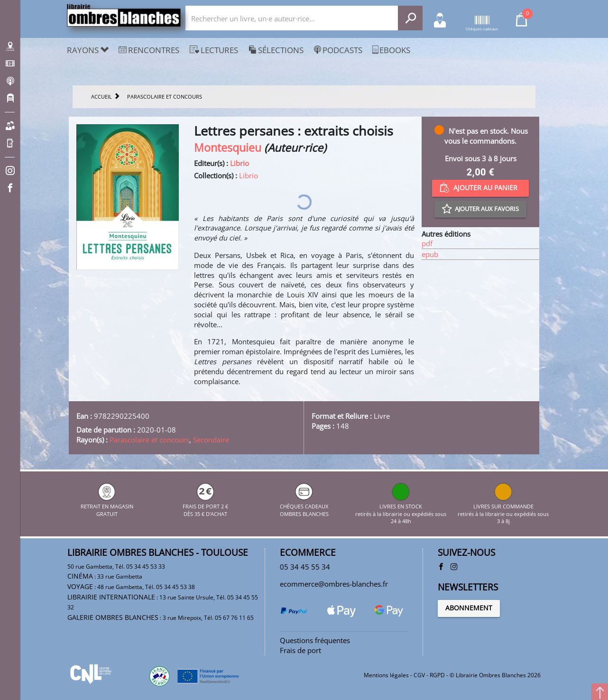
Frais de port (300, 650)
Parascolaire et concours (149, 440)
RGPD (437, 675)
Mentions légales (386, 675)
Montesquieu (228, 148)
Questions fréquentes (315, 640)
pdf (427, 243)
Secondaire (211, 440)
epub (430, 254)
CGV (419, 675)
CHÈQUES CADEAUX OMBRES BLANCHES (304, 506)
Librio (240, 163)
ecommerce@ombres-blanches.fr (334, 584)
